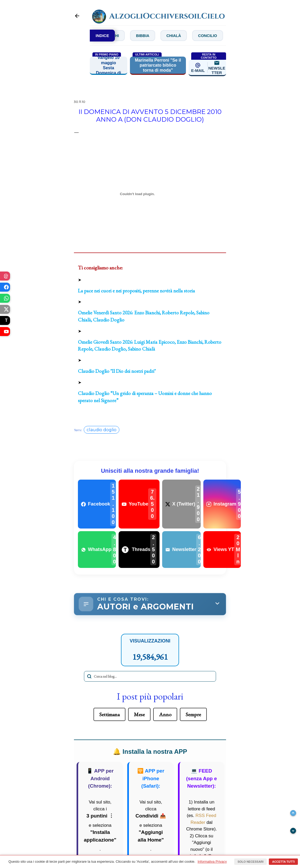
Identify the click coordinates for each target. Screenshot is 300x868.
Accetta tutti (283, 862)
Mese (139, 716)
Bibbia (160, 36)
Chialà (194, 36)
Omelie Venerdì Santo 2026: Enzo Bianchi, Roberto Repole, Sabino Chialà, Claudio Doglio (144, 316)
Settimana (109, 716)
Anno (165, 716)
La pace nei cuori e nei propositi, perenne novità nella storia (136, 291)
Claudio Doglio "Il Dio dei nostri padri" (117, 371)
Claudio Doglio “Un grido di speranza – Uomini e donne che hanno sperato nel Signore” (145, 397)
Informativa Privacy (212, 862)
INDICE (102, 36)
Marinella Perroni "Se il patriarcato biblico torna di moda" (158, 65)
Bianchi (124, 36)
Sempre (193, 716)
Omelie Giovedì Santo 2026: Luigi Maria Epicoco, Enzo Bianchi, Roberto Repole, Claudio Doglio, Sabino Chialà (150, 346)
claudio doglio (102, 430)
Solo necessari (250, 862)
